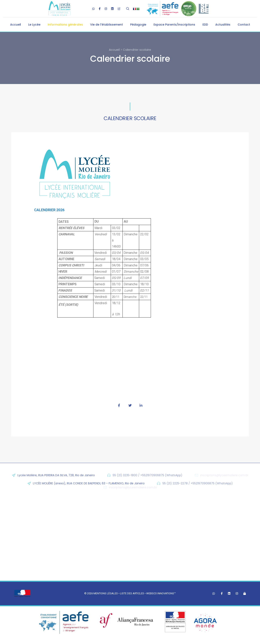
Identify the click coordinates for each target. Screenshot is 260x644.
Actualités (223, 25)
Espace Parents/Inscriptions (174, 25)
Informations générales (65, 25)
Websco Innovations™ (161, 593)
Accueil (16, 25)
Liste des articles (132, 593)
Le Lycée (34, 25)
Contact (244, 25)
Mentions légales (106, 593)
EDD (205, 25)
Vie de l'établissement (107, 25)
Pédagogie (138, 25)
